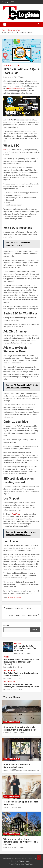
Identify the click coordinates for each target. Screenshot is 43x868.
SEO (5, 150)
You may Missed (12, 697)
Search (35, 630)
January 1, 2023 (9, 807)
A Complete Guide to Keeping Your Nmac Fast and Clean (25, 648)
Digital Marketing (11, 65)
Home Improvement (12, 722)
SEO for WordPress (15, 597)
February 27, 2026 (10, 667)
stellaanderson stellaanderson (28, 770)
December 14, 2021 (10, 77)
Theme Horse (25, 861)
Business (18, 643)
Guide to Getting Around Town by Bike (23, 615)
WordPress (16, 514)
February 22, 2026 (10, 689)
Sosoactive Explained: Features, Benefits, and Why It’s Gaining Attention (21, 685)
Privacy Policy (33, 858)
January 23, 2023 (10, 770)
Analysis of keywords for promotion (19, 608)
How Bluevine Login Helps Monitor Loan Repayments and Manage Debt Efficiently (21, 662)
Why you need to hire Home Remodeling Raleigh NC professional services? (21, 842)
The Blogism (21, 858)
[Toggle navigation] (5, 24)
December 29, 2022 (10, 847)
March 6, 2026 (19, 653)
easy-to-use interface (16, 88)
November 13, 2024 (10, 733)
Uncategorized (9, 671)
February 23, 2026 (10, 678)
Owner (21, 77)
